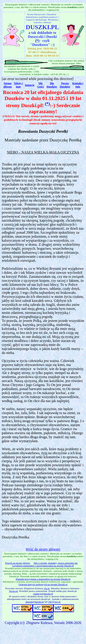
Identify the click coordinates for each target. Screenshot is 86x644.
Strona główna (8, 85)
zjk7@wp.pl (54, 602)
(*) (38, 41)
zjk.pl (47, 588)
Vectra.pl (13, 591)
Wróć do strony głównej (43, 549)
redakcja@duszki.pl (43, 594)
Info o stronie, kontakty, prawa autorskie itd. (56, 563)
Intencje (30, 85)
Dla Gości (41, 85)
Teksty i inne (18, 85)
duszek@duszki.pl (35, 602)
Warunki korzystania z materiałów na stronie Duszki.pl (43, 579)
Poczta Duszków (65, 85)
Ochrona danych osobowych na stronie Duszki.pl (43, 584)
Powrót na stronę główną (18, 563)
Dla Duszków (52, 85)
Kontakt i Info (78, 85)
